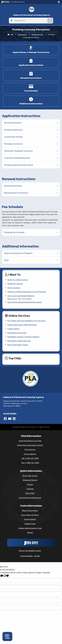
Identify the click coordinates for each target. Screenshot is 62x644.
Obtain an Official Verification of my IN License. (27, 292)
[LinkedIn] (14, 419)
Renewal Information (13, 186)
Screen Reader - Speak (30, 556)
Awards (30, 532)
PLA (12, 34)
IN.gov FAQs (30, 493)
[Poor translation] (6, 576)
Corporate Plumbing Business (17, 158)
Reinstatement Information (16, 193)
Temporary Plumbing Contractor (18, 151)
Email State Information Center (30, 445)
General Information (13, 123)
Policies (30, 484)
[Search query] (30, 21)
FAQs (6, 260)
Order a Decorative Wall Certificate (22, 325)
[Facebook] (5, 419)
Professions (23, 34)
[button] (59, 2)
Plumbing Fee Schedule (14, 232)
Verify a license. (14, 288)
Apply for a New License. (18, 280)
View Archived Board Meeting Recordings (24, 302)
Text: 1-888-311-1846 (30, 463)
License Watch (13, 329)
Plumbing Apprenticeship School (19, 165)
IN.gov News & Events (30, 515)
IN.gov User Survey (30, 476)
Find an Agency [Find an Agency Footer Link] (30, 454)
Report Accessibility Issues (30, 551)
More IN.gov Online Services (19, 341)
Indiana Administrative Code (30, 528)
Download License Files (17, 333)
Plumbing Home (37, 34)
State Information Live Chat (30, 441)
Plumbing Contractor (13, 144)
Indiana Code (30, 524)
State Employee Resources (30, 498)
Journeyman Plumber (13, 137)
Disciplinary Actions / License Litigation (23, 337)
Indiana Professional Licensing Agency (32, 15)
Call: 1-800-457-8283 (30, 458)
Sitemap (30, 489)
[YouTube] (10, 419)
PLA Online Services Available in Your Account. (27, 321)
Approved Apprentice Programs (18, 253)
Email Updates (30, 519)
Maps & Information (30, 510)
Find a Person (30, 449)
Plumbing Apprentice (13, 130)
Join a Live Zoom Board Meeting (21, 296)
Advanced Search (30, 480)
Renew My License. (15, 284)
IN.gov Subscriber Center (18, 345)
